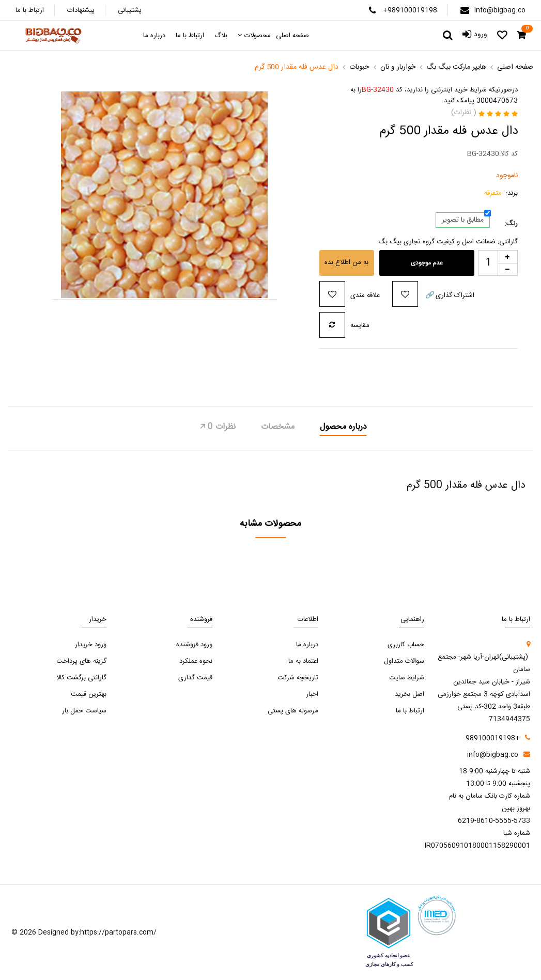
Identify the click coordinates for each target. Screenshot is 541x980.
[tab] (343, 429)
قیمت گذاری (195, 678)
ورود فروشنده (194, 645)
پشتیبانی (130, 10)
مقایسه (360, 325)
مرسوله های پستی (293, 711)
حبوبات (359, 67)
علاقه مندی (365, 295)
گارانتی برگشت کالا (81, 678)
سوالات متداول (404, 661)
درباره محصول (343, 427)
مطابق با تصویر (463, 220)
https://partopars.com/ (118, 932)
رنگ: (511, 224)
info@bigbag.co (500, 10)
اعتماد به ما (303, 661)
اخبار (312, 694)
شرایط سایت (407, 678)
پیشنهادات (81, 10)
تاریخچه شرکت (298, 678)
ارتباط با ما (30, 10)
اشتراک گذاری (449, 295)
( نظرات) (464, 113)
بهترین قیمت (89, 694)
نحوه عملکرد (196, 661)
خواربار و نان (398, 67)
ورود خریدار (91, 645)
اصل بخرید (409, 694)
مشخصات (278, 427)
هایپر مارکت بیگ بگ (456, 67)
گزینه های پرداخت (81, 661)
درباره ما (307, 645)
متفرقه (493, 193)
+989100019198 (410, 10)
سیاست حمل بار (84, 711)
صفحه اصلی (515, 67)
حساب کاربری (406, 645)
